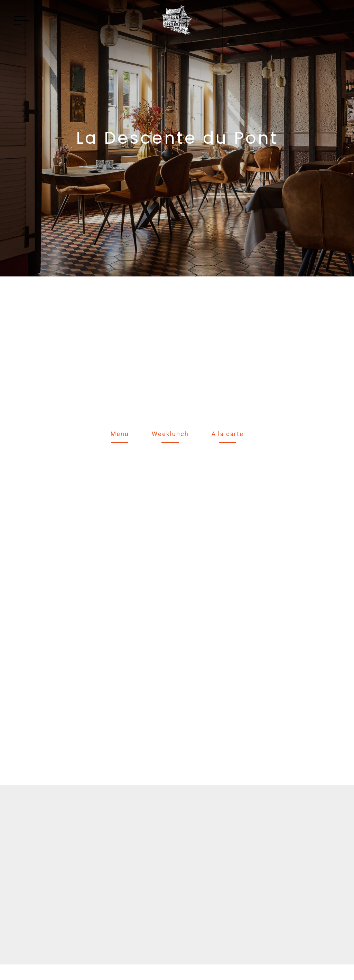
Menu (120, 434)
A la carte (228, 434)
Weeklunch (170, 434)
